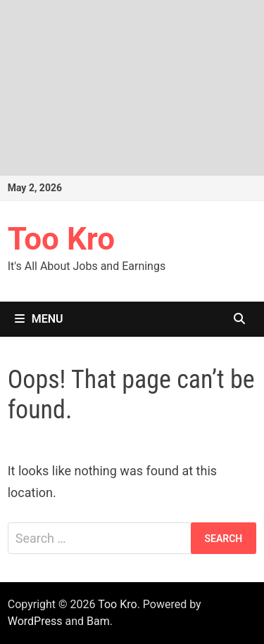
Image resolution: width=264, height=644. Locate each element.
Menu (39, 319)
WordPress (35, 621)
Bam (98, 621)
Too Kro (61, 239)
